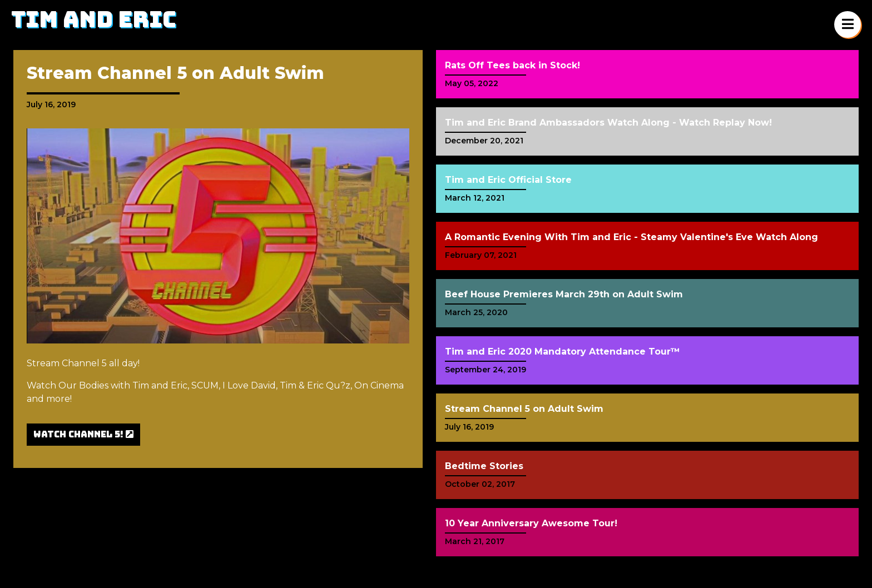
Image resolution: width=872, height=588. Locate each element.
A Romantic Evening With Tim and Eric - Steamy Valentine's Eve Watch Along (631, 237)
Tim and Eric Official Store (508, 180)
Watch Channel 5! (83, 434)
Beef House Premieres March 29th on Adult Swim (564, 294)
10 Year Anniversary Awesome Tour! (531, 523)
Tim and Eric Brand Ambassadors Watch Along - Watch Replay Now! (608, 123)
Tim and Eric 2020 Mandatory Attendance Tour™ (563, 352)
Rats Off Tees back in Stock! (512, 65)
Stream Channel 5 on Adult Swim (524, 409)
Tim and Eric (94, 19)
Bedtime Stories (484, 466)
